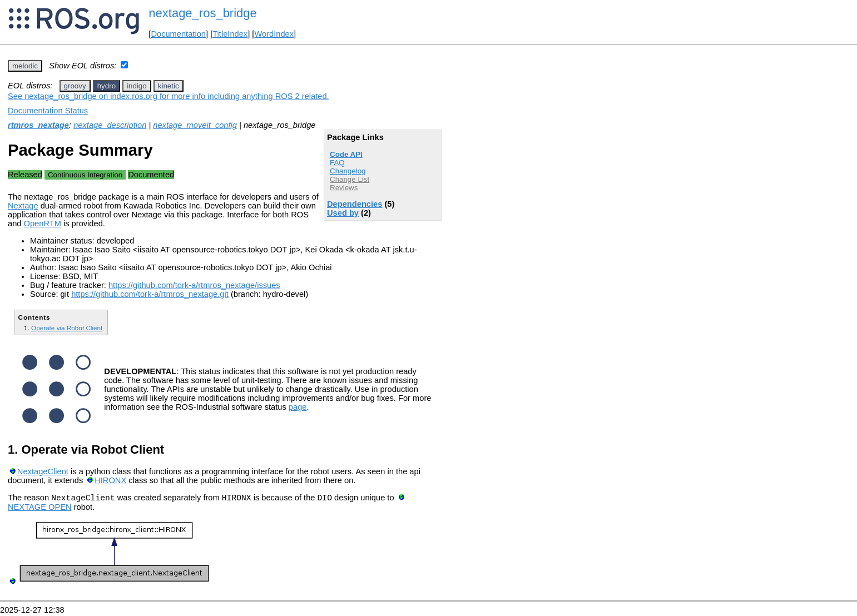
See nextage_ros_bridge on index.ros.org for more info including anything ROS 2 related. (169, 96)
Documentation (178, 34)
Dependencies (355, 204)
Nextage (23, 206)
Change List (350, 179)
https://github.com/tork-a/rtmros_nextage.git (150, 294)
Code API (346, 154)
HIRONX (110, 480)
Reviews (344, 188)
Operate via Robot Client (67, 328)
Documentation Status (48, 111)
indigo (137, 86)
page (298, 407)
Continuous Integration (85, 175)
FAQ (337, 163)
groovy (75, 86)
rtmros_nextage (38, 125)
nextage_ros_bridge (202, 13)
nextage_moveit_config (195, 125)
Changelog (348, 171)
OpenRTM (43, 223)
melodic (25, 66)
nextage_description (110, 125)
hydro (106, 86)
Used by (343, 213)
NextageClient (43, 471)
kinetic (169, 86)
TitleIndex (230, 34)
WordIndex (274, 34)
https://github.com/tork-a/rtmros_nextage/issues (194, 285)
